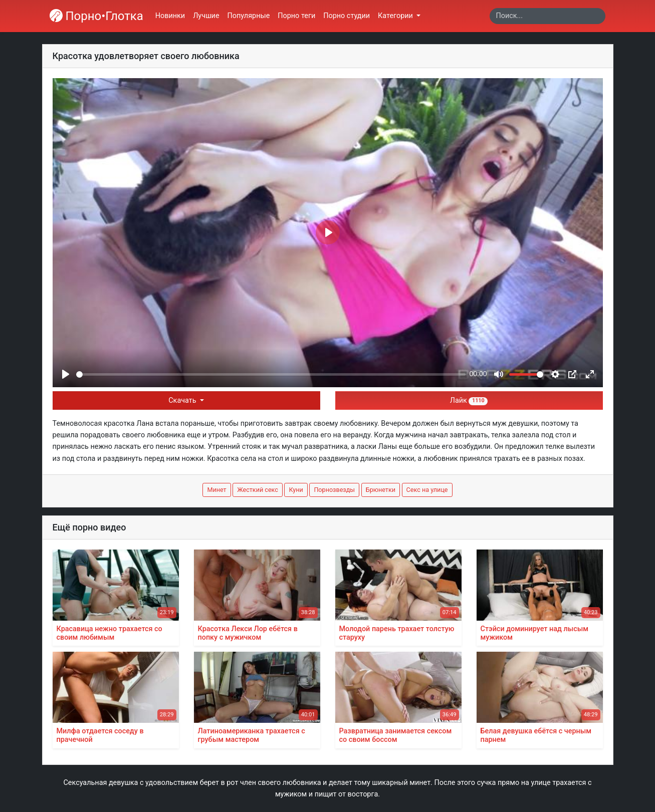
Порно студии (347, 16)
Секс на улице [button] (427, 490)
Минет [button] (216, 490)
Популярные (249, 16)
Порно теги (296, 16)
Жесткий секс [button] (258, 490)
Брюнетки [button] (381, 490)
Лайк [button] (469, 400)
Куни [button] (296, 490)
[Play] (66, 374)
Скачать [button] (183, 400)
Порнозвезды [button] (334, 490)
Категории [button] (396, 16)
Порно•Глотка (96, 16)
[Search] (548, 16)
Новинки (170, 16)
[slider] (271, 374)
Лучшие (206, 16)
